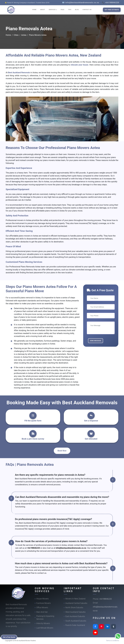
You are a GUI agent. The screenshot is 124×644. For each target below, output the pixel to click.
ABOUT (43, 10)
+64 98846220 (33, 548)
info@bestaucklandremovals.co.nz (71, 548)
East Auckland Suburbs (75, 616)
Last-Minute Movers (45, 628)
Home (8, 35)
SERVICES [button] (52, 10)
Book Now (62, 451)
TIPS (70, 10)
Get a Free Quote (10, 637)
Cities (16, 35)
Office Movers (42, 608)
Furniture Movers (44, 603)
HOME (34, 10)
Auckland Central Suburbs (76, 603)
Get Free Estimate (112, 10)
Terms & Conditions (113, 641)
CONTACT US (87, 10)
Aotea (24, 35)
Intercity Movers (43, 623)
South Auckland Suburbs (76, 621)
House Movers (42, 599)
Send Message (96, 341)
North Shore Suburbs (74, 608)
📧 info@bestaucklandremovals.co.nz (81, 3)
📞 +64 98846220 (111, 3)
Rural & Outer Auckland (75, 625)
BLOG (77, 10)
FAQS (62, 10)
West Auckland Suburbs (75, 612)
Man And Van (42, 612)
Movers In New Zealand (75, 599)
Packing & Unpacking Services (45, 618)
